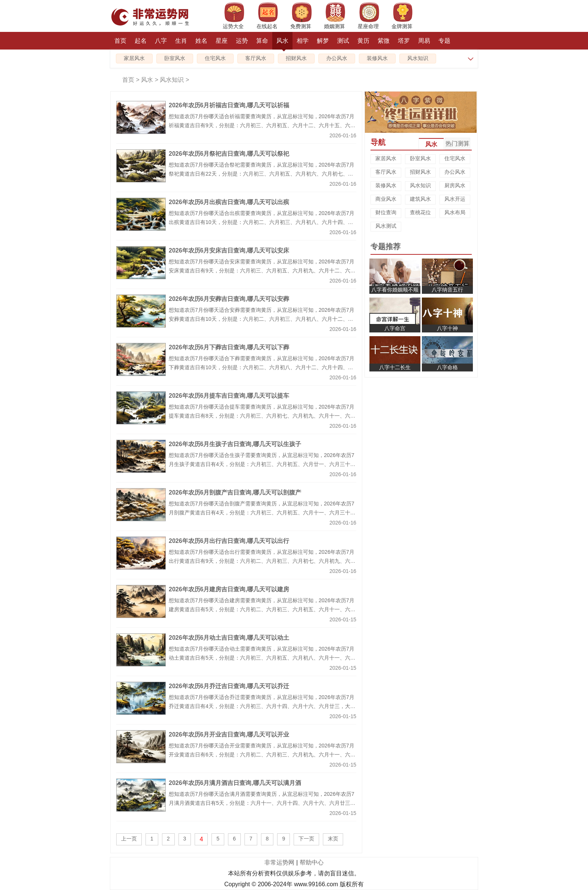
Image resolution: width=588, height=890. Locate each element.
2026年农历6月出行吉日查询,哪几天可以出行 (229, 541)
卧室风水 (175, 58)
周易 (424, 41)
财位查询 (386, 212)
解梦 (323, 41)
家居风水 (134, 58)
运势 (242, 41)
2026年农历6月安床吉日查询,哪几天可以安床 (229, 250)
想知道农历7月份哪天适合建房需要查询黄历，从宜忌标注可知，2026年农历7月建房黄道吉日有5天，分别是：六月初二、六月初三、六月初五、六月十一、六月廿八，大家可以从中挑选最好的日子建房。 (262, 609)
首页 (120, 41)
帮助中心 (312, 862)
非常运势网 (279, 862)
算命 (262, 41)
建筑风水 (420, 199)
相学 (303, 41)
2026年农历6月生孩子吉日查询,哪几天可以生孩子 (235, 444)
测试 (343, 41)
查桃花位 (420, 212)
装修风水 (377, 58)
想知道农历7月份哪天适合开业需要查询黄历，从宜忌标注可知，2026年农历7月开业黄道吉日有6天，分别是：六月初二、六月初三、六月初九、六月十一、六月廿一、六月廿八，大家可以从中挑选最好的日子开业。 (262, 755)
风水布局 (455, 212)
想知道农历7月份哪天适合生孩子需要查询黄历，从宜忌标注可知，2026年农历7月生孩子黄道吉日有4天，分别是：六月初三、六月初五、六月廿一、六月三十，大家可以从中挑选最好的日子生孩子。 (262, 464)
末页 (333, 839)
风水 (282, 44)
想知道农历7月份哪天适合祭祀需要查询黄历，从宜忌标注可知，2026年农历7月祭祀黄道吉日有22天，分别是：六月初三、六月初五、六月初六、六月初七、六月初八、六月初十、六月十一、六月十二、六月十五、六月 (262, 174)
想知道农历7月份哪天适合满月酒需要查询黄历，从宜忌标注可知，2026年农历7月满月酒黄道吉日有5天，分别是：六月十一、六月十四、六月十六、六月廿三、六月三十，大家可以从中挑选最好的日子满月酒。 (262, 803)
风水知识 (418, 58)
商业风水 (386, 199)
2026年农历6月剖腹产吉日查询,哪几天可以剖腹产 (235, 492)
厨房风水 (455, 185)
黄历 (363, 41)
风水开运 (455, 199)
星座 (222, 41)
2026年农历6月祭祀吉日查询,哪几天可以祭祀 (229, 154)
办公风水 (337, 58)
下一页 (306, 839)
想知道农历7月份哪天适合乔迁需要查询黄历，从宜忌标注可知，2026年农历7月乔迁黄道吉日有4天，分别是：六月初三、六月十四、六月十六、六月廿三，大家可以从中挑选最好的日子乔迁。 (262, 706)
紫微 (384, 41)
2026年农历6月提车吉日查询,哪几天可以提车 (229, 396)
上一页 (129, 839)
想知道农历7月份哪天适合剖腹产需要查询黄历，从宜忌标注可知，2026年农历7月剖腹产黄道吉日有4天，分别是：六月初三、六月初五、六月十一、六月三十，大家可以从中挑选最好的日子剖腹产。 (262, 513)
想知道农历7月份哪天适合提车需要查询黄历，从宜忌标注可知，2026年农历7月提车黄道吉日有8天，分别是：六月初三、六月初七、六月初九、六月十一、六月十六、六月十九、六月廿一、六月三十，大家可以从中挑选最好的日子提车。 (262, 416)
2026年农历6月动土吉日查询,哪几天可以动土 (229, 638)
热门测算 (457, 144)
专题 (444, 41)
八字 (161, 41)
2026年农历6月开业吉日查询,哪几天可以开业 (229, 734)
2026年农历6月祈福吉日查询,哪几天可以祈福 (229, 105)
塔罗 (404, 41)
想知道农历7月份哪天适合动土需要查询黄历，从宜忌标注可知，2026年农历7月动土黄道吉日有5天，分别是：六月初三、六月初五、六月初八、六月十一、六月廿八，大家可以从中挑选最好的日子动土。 (262, 658)
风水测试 (386, 226)
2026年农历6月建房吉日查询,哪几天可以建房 (229, 589)
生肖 (181, 41)
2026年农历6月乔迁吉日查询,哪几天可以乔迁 (229, 686)
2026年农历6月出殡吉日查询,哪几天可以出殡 (229, 202)
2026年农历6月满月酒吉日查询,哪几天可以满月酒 (235, 783)
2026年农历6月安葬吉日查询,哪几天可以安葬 (229, 299)
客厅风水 (256, 58)
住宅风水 (215, 58)
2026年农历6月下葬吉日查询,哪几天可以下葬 (229, 347)
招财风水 (296, 58)
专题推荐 (385, 247)
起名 (141, 41)
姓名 (201, 41)
